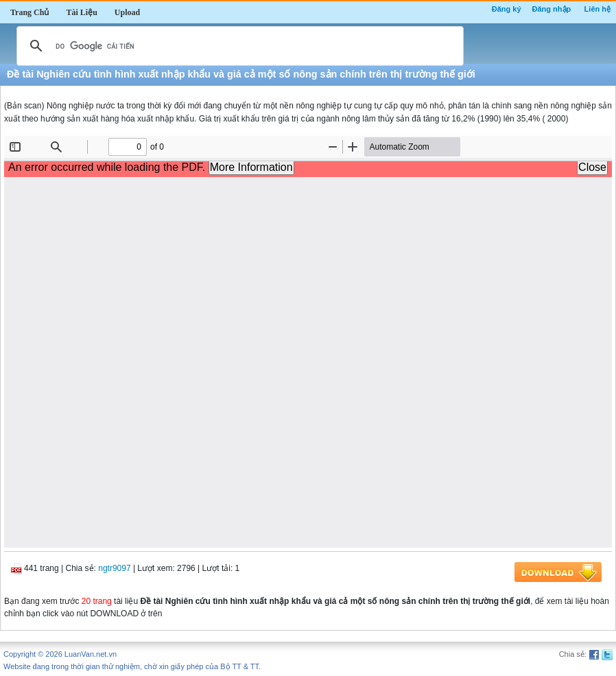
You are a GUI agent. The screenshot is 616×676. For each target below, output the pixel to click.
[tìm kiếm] (238, 46)
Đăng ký (507, 9)
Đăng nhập (552, 9)
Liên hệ (597, 9)
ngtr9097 (114, 568)
